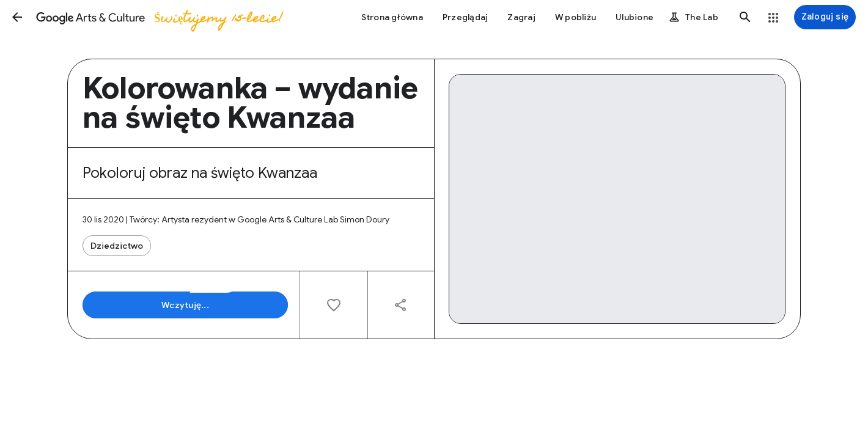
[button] (17, 17)
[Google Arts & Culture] (159, 17)
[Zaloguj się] (825, 17)
